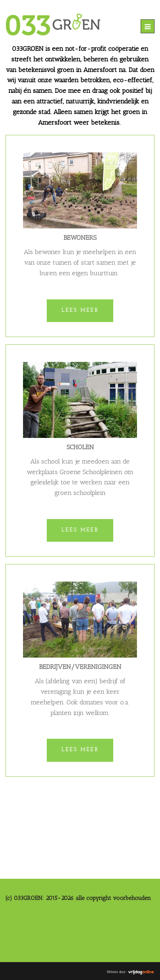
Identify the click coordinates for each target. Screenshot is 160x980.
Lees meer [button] (80, 311)
